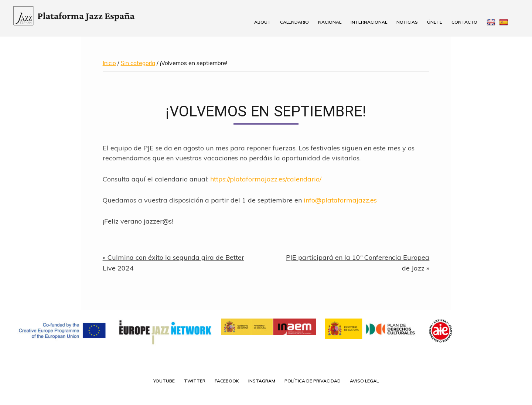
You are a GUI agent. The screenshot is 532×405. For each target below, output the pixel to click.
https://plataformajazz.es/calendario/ (266, 179)
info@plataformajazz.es (340, 200)
